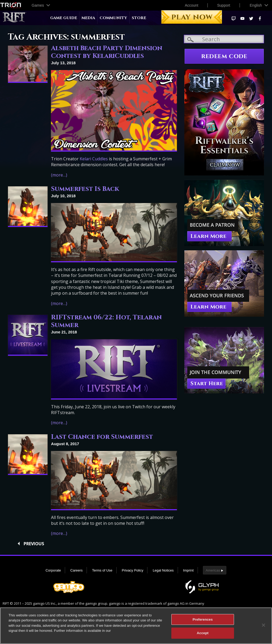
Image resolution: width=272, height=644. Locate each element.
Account (192, 5)
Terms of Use (102, 570)
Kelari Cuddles (94, 159)
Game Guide (64, 18)
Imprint (188, 570)
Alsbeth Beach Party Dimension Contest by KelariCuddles (107, 52)
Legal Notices (163, 570)
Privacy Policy (133, 570)
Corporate (53, 570)
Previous (34, 544)
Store (139, 18)
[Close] (263, 626)
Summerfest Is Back (85, 189)
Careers (76, 570)
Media (88, 18)
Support (224, 5)
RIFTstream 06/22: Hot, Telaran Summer (106, 321)
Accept (203, 634)
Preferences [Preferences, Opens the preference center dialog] (203, 621)
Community (113, 18)
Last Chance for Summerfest (102, 437)
